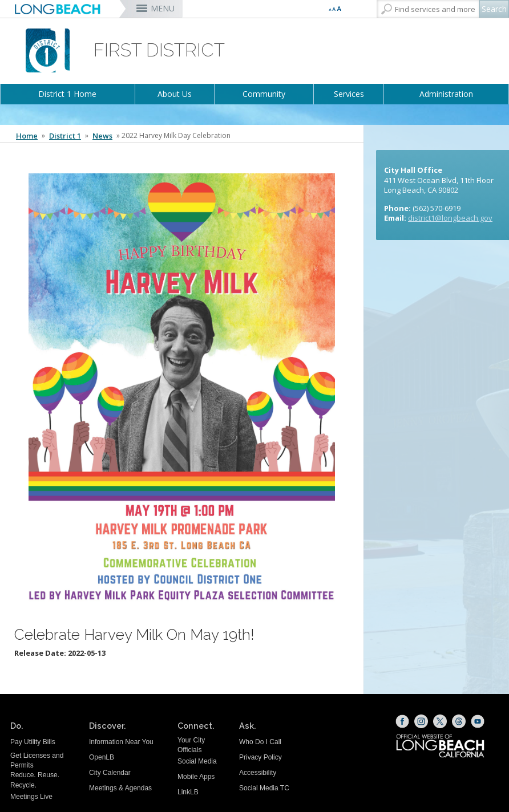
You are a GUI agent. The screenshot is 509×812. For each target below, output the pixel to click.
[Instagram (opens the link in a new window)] (421, 721)
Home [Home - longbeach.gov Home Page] (27, 136)
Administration (446, 94)
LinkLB (188, 792)
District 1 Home (67, 94)
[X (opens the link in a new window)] (440, 721)
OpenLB (102, 757)
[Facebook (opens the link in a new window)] (402, 721)
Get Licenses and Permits (37, 760)
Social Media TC (264, 788)
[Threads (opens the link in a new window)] (459, 721)
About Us (175, 94)
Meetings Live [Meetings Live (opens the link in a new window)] (31, 797)
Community (264, 94)
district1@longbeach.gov (450, 218)
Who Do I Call (260, 742)
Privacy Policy (260, 757)
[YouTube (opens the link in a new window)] (478, 721)
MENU (163, 8)
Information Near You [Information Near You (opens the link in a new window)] (121, 742)
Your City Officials (191, 745)
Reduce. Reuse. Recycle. (35, 780)
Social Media (197, 761)
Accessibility (258, 773)
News (102, 136)
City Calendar (110, 773)
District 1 (65, 136)
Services (349, 94)
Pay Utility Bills (33, 742)
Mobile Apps (196, 777)
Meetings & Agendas (120, 788)
